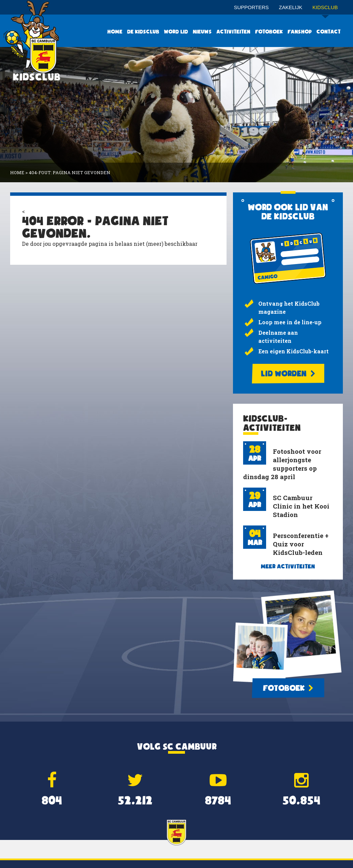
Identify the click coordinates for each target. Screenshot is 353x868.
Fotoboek (269, 32)
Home (115, 32)
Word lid (176, 32)
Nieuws (202, 32)
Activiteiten (233, 32)
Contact (328, 32)
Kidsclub (325, 10)
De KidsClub (143, 32)
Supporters (251, 7)
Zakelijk (291, 7)
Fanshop (300, 32)
